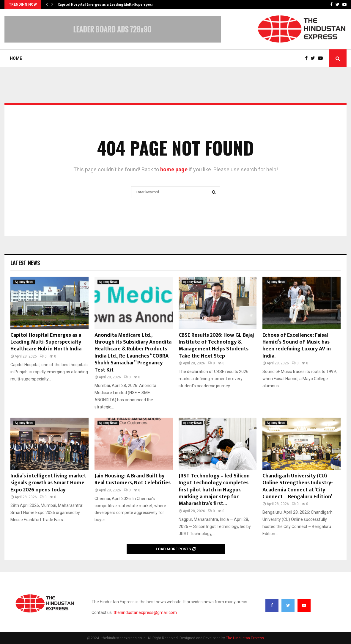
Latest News (25, 263)
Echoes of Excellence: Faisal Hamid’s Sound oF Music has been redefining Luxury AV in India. (297, 346)
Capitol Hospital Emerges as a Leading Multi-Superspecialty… (110, 4)
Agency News (24, 282)
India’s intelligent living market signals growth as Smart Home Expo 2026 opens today (48, 483)
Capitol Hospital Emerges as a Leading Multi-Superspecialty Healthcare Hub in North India (46, 342)
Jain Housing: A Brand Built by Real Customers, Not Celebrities (133, 479)
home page (174, 169)
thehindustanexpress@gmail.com (145, 612)
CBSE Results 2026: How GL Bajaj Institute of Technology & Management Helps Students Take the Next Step (216, 346)
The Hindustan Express (245, 638)
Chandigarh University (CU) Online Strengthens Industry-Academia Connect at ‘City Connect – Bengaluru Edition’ (298, 486)
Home (16, 58)
